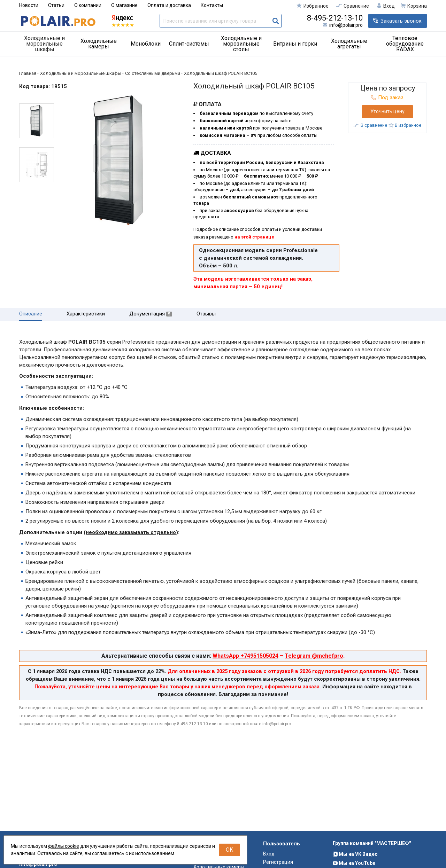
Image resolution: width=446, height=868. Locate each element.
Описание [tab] (31, 314)
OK (229, 850)
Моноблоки (146, 44)
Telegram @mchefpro (314, 656)
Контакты (212, 5)
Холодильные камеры (99, 44)
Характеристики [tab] (86, 314)
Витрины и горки (295, 44)
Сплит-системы (189, 44)
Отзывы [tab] (206, 314)
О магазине (124, 5)
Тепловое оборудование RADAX (405, 44)
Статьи (56, 5)
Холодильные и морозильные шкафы (44, 44)
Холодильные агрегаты (349, 44)
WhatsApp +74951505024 (245, 656)
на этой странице (254, 237)
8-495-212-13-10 (335, 18)
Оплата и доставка (169, 5)
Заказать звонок (401, 21)
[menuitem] (47, 44)
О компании (88, 5)
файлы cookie (64, 846)
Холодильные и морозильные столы (241, 44)
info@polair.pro (346, 25)
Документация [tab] (151, 314)
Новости (29, 5)
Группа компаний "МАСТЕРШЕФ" (372, 856)
